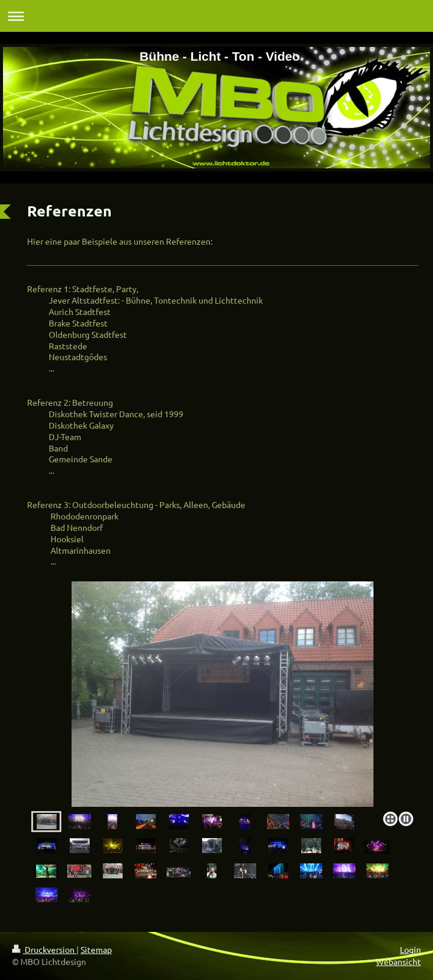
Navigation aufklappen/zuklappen (216, 16)
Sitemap (96, 949)
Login (410, 949)
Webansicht (398, 961)
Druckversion (44, 949)
